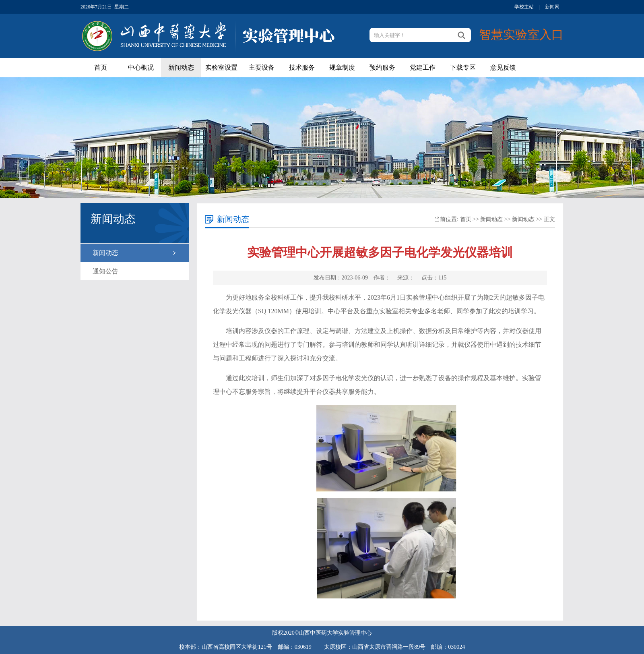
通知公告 (105, 271)
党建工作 (423, 67)
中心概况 (141, 67)
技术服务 (302, 67)
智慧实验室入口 (521, 34)
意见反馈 (503, 67)
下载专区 (463, 67)
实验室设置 (221, 67)
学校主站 (524, 7)
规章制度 (342, 67)
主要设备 (262, 67)
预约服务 (382, 67)
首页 (101, 67)
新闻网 (552, 7)
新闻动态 (181, 67)
